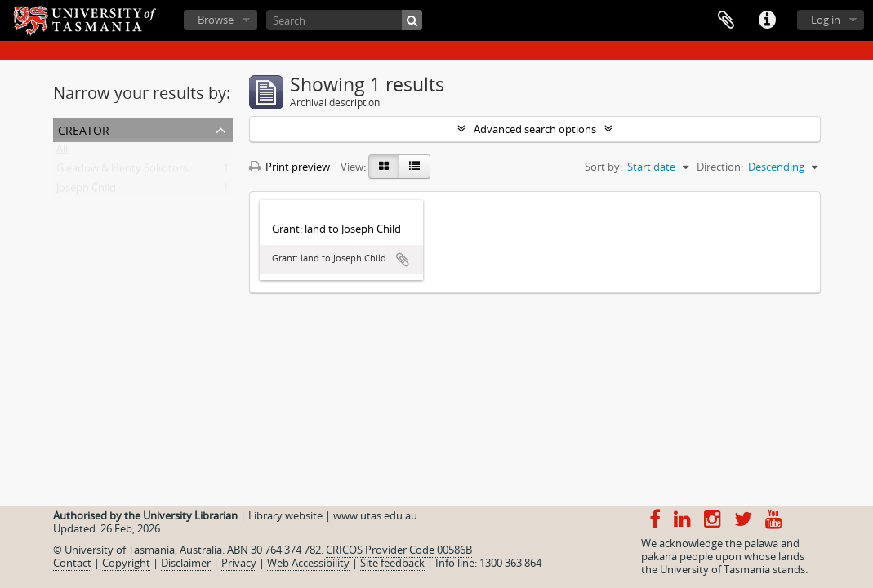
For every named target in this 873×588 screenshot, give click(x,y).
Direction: (720, 167)
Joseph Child (86, 191)
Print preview (290, 167)
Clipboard (726, 20)
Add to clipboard (403, 260)
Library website (285, 515)
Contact (72, 563)
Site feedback (392, 563)
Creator (84, 129)
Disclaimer (186, 563)
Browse (216, 20)
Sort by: (604, 167)
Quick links (767, 20)
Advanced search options (535, 129)
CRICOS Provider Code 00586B (399, 550)
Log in (826, 20)
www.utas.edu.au (375, 515)
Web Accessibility (308, 563)
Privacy (239, 563)
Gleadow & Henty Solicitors (122, 171)
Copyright (126, 563)
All (62, 152)
